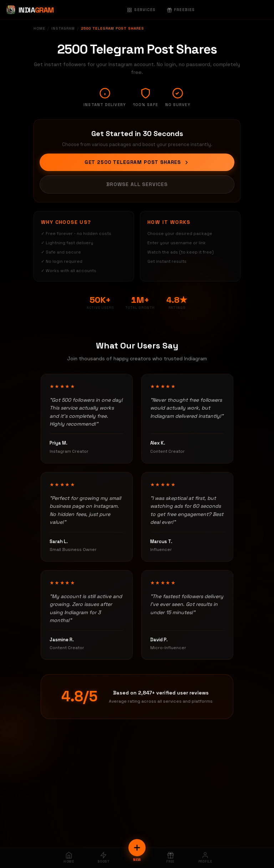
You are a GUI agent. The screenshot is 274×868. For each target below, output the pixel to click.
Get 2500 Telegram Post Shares (137, 162)
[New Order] (137, 848)
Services (141, 10)
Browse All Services (137, 184)
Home (39, 28)
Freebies (181, 10)
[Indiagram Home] (30, 10)
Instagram (63, 28)
